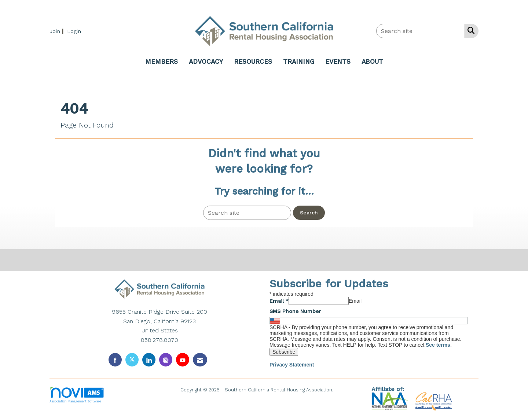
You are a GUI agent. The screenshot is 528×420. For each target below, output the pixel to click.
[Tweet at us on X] (132, 360)
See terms (438, 345)
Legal (341, 390)
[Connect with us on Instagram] (166, 360)
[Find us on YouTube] (183, 360)
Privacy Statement (292, 365)
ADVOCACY (206, 62)
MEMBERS (162, 62)
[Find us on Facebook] (115, 360)
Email (279, 301)
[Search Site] (470, 30)
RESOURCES (253, 62)
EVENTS (338, 62)
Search (309, 213)
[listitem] (57, 31)
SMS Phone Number (295, 311)
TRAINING (299, 62)
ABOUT (372, 62)
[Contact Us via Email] (200, 360)
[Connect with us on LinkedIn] (149, 360)
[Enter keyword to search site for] (420, 31)
